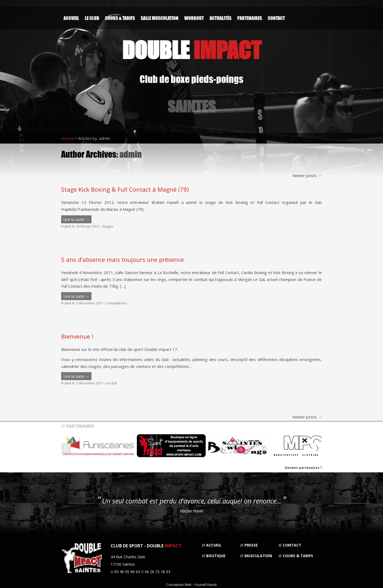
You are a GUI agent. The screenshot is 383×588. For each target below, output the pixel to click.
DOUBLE (192, 50)
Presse (251, 545)
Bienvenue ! (77, 336)
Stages (108, 226)
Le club (111, 383)
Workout (194, 18)
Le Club (92, 18)
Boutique (216, 556)
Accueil (71, 18)
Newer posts (307, 175)
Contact (276, 18)
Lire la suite (76, 219)
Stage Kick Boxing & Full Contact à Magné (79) (125, 189)
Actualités (220, 18)
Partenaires (250, 18)
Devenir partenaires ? (303, 468)
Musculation (258, 556)
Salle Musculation (160, 18)
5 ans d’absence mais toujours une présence (122, 259)
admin (131, 154)
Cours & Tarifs (120, 18)
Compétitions (116, 303)
